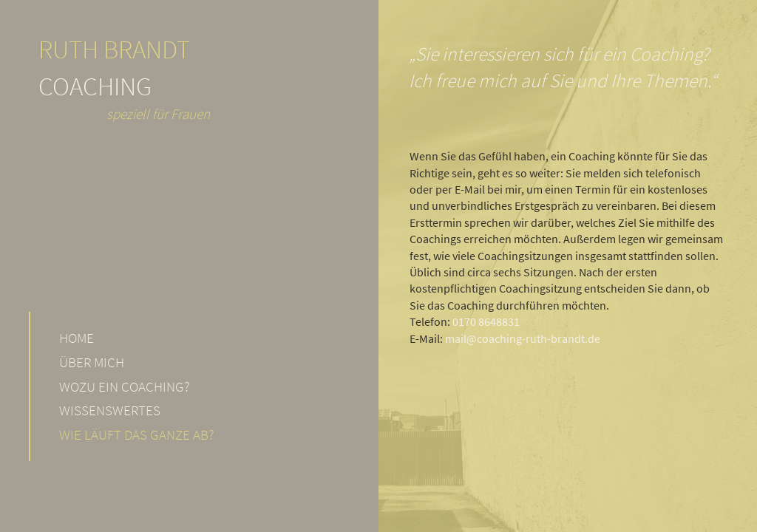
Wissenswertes (110, 410)
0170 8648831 (486, 321)
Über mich (92, 362)
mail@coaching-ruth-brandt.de (523, 338)
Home (77, 338)
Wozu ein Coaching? (125, 386)
